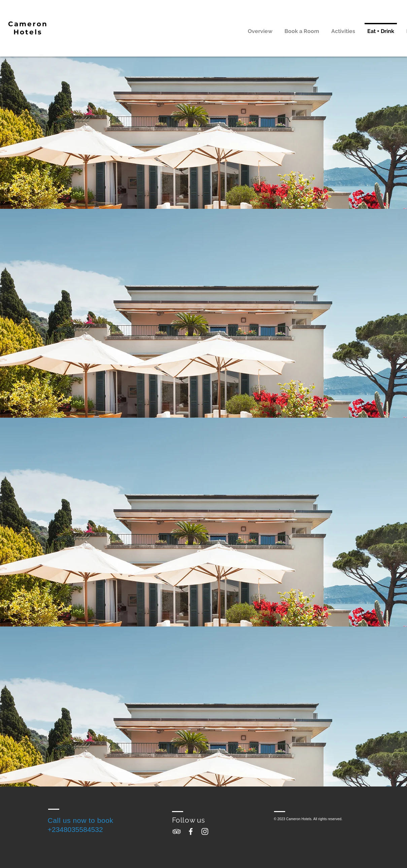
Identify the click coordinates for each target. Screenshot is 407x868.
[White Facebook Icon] (191, 831)
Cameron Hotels (28, 28)
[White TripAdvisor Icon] (177, 831)
